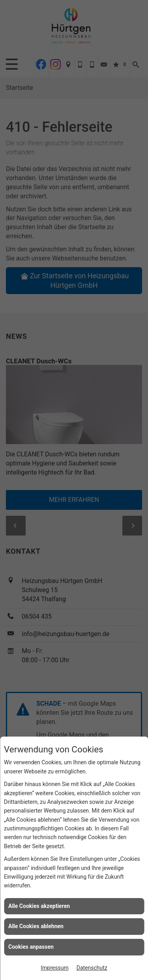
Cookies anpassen (31, 947)
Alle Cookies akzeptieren (39, 906)
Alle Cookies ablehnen (36, 926)
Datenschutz (92, 968)
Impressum (54, 968)
